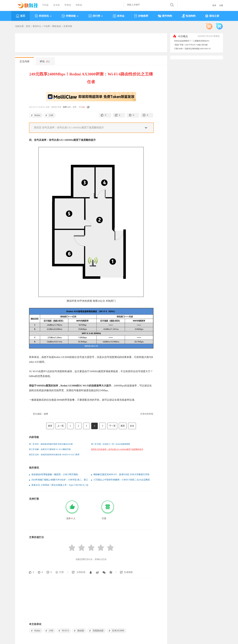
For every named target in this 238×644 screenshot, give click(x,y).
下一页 (112, 426)
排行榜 (96, 16)
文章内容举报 (147, 414)
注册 (221, 5)
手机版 (45, 5)
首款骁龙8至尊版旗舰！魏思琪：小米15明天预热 (55, 474)
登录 (214, 5)
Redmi (35, 115)
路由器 (78, 631)
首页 (21, 16)
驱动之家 (212, 16)
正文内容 (25, 61)
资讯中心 (37, 26)
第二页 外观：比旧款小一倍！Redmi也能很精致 (111, 444)
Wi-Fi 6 (63, 631)
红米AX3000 (116, 631)
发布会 (119, 16)
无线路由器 (96, 631)
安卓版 (56, 5)
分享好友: (81, 572)
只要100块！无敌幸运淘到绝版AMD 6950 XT (193, 49)
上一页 (61, 426)
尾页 (123, 426)
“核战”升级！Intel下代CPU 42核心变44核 (191, 45)
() (84, 107)
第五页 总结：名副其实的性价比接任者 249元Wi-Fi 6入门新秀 (54, 455)
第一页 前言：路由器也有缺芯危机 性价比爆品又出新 (51, 444)
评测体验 (70, 16)
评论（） (45, 61)
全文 (132, 426)
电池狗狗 (189, 16)
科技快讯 (43, 16)
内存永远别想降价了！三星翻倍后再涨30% (192, 41)
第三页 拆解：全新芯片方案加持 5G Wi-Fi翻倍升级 (50, 449)
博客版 (79, 5)
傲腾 (65, 107)
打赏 (62, 572)
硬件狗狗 (165, 16)
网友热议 (57, 26)
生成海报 (128, 572)
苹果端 (68, 5)
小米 (49, 115)
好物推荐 (141, 16)
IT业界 (47, 26)
